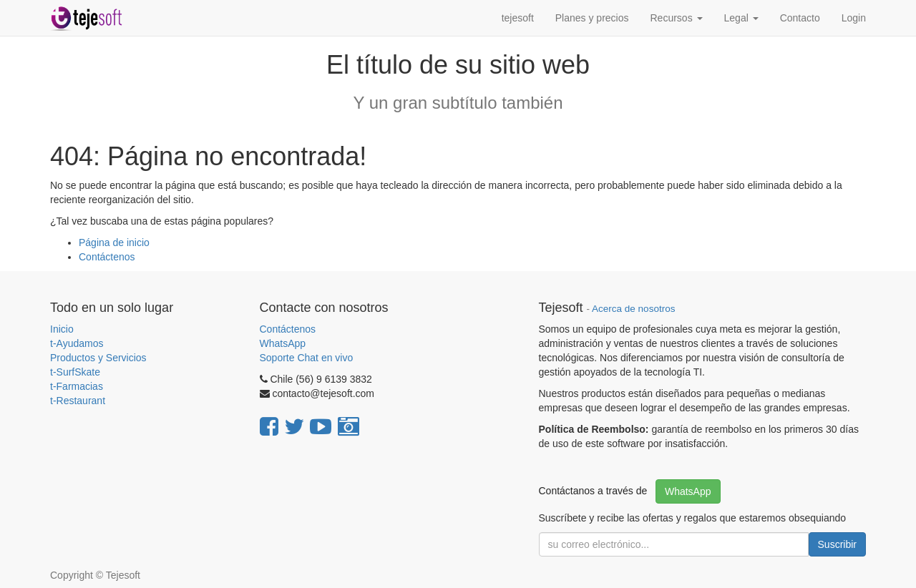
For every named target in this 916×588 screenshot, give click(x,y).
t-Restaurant (78, 401)
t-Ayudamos (77, 343)
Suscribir (837, 544)
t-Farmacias (77, 386)
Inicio (62, 329)
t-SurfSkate (75, 372)
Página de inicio (114, 242)
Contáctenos (107, 257)
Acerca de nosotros (633, 309)
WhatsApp (284, 343)
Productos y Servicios (98, 358)
